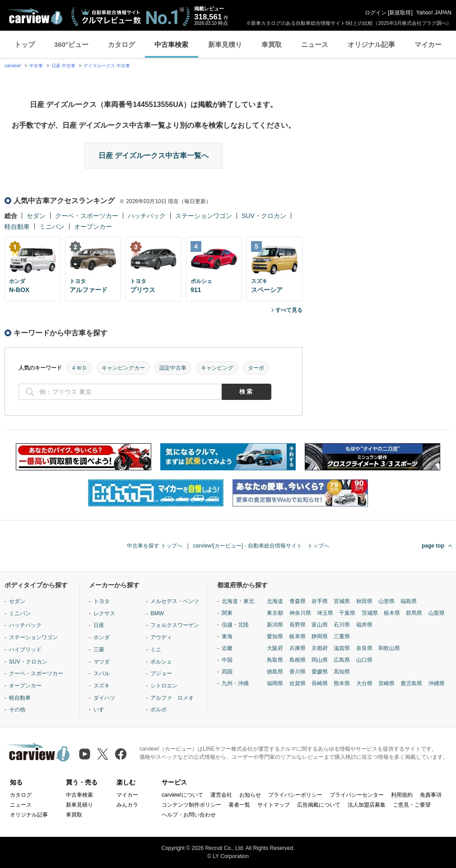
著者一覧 (239, 805)
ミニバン (52, 227)
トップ (25, 44)
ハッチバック (147, 216)
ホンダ (102, 637)
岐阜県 (298, 636)
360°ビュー (71, 44)
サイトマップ (274, 805)
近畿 (227, 648)
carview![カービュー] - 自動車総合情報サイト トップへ (261, 546)
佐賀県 (298, 683)
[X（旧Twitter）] (103, 754)
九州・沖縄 (235, 683)
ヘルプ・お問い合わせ (189, 815)
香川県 (298, 672)
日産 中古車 (63, 66)
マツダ (102, 662)
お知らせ (250, 795)
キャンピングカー (123, 368)
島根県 (298, 660)
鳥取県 (275, 660)
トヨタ (102, 601)
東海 (227, 636)
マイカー (428, 44)
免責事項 (431, 795)
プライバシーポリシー (295, 795)
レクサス (104, 613)
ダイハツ (104, 698)
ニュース (315, 44)
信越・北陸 (235, 625)
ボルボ (158, 710)
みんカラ (127, 805)
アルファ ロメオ (172, 698)
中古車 (36, 66)
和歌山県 (389, 648)
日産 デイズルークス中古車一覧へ (154, 155)
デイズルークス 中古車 (107, 66)
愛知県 (275, 636)
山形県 (386, 601)
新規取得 (400, 13)
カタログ (121, 44)
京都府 (320, 648)
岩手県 (320, 601)
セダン (36, 216)
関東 (227, 613)
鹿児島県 (411, 683)
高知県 (342, 672)
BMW (157, 613)
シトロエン (164, 686)
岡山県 (320, 660)
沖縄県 (437, 683)
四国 (227, 672)
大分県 (364, 683)
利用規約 (402, 795)
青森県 (298, 601)
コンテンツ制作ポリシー (191, 805)
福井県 (364, 625)
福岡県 (275, 683)
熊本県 (342, 683)
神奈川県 (300, 613)
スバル (102, 673)
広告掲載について (319, 805)
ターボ (256, 368)
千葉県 (347, 613)
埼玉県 (325, 613)
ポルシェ (161, 662)
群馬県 (414, 613)
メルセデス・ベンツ (175, 601)
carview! (13, 66)
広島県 (342, 660)
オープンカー (93, 227)
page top (433, 546)
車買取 (272, 44)
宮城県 (342, 601)
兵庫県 (298, 648)
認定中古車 (173, 368)
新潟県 (275, 625)
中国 (227, 660)
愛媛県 (320, 672)
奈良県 (364, 648)
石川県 (342, 625)
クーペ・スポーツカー (87, 216)
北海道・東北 (238, 601)
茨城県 (370, 613)
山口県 (364, 660)
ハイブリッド (25, 650)
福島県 (409, 601)
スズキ (102, 686)
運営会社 (221, 795)
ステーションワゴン (204, 216)
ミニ (156, 650)
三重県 (342, 636)
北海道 (275, 601)
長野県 (298, 625)
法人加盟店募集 (367, 805)
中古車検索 (171, 44)
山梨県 (437, 613)
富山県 (320, 625)
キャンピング (217, 368)
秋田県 (364, 601)
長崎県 (320, 683)
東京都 (275, 613)
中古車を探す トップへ (155, 546)
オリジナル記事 (371, 44)
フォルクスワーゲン (175, 625)
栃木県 (392, 613)
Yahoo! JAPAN (434, 13)
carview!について (182, 795)
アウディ (161, 637)
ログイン (376, 13)
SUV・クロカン (264, 216)
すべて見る (289, 310)
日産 (99, 625)
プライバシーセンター (357, 795)
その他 (17, 710)
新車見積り (225, 44)
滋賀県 (342, 648)
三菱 (99, 650)
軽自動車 (17, 227)
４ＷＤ (79, 368)
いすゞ (102, 710)
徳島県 (275, 672)
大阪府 (275, 648)
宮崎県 (386, 683)
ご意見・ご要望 (412, 805)
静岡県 (320, 636)
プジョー (161, 673)
